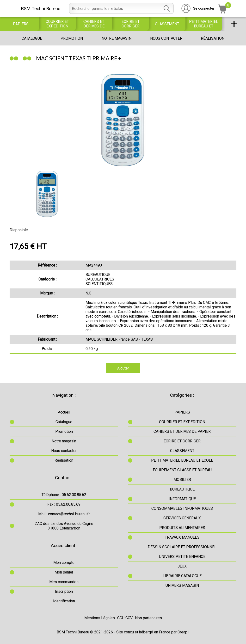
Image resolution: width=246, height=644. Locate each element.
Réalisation (213, 38)
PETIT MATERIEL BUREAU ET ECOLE (204, 24)
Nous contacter (166, 38)
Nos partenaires (148, 618)
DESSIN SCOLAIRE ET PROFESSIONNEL (182, 547)
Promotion (72, 38)
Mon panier (64, 572)
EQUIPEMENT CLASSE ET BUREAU (182, 470)
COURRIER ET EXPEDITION (57, 24)
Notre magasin (117, 38)
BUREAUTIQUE (182, 489)
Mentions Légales (100, 618)
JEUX (182, 566)
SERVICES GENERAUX (182, 518)
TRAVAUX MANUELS (182, 537)
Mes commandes (64, 582)
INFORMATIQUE (182, 499)
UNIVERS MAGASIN (182, 585)
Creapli (183, 632)
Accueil (64, 412)
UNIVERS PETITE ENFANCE (182, 557)
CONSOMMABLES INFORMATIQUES (182, 508)
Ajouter (123, 368)
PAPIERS (21, 24)
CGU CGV (125, 618)
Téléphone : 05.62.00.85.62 (64, 495)
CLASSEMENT (167, 24)
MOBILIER (182, 480)
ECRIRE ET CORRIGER (131, 24)
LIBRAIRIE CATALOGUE (182, 576)
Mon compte (64, 563)
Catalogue (32, 38)
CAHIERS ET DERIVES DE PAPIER (94, 24)
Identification (64, 601)
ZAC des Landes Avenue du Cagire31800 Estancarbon (64, 526)
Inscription (64, 591)
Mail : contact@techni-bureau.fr (64, 514)
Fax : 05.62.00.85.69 (64, 504)
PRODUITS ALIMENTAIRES (182, 528)
